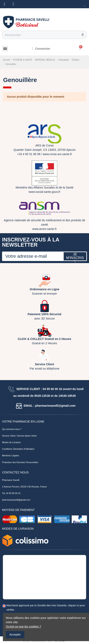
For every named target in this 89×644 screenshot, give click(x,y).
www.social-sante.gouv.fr (44, 192)
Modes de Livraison (11, 442)
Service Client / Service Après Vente (19, 436)
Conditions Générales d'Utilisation (18, 449)
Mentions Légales (11, 455)
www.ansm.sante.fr (44, 229)
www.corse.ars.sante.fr (57, 154)
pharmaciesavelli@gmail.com (16, 500)
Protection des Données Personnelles (20, 462)
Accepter (15, 635)
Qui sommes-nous (11, 429)
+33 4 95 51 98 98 (29, 154)
